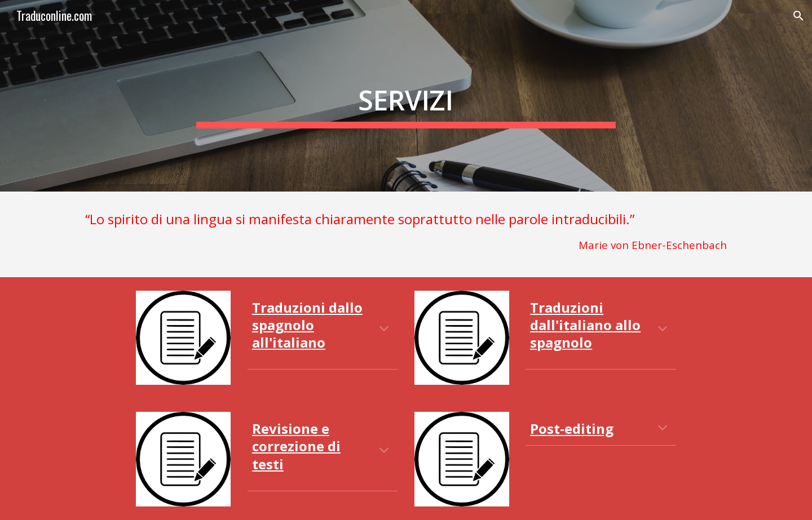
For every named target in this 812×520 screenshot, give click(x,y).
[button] (798, 16)
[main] (406, 96)
